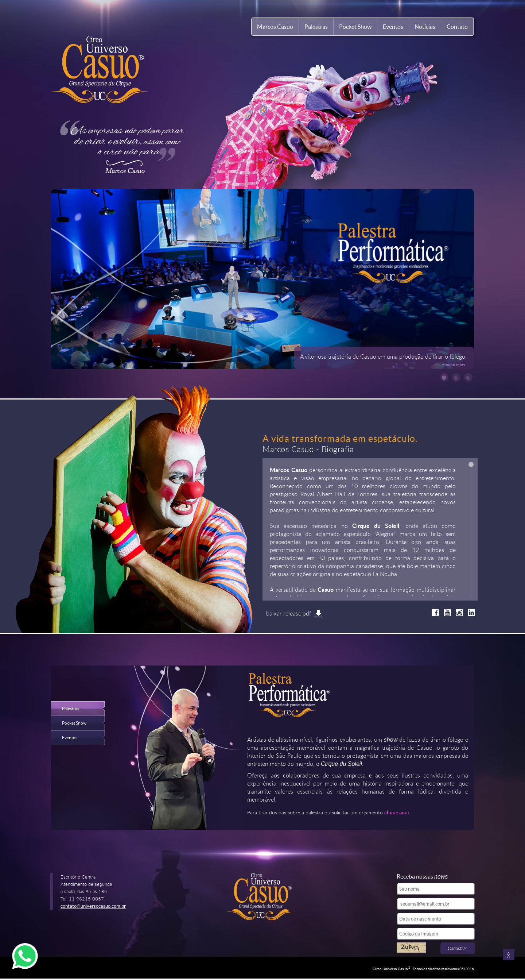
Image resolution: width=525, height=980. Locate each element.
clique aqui (397, 813)
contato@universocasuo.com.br (93, 906)
